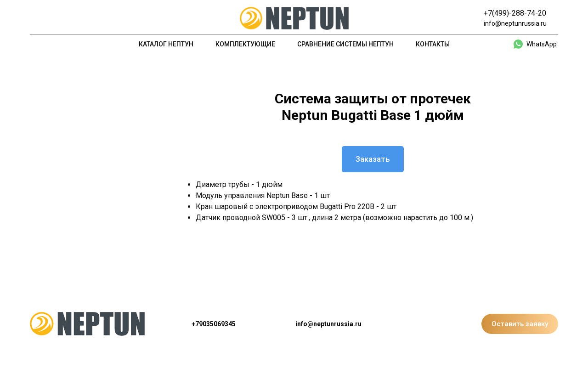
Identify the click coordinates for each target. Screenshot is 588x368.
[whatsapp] (535, 44)
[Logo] (294, 18)
